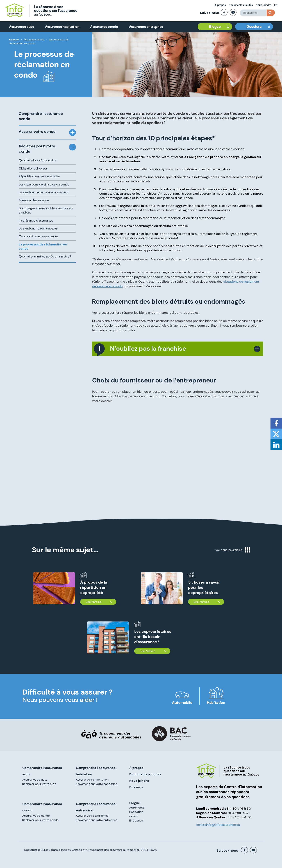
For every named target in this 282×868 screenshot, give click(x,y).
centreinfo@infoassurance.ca (218, 825)
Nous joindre (263, 5)
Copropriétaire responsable (38, 236)
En (276, 5)
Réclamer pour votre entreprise (97, 820)
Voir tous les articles (233, 550)
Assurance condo (104, 27)
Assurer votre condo (37, 132)
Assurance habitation (62, 27)
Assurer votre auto (35, 780)
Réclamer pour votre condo (37, 149)
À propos (220, 5)
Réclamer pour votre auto (39, 784)
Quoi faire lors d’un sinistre (37, 160)
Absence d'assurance (34, 200)
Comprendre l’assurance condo (41, 116)
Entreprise (136, 821)
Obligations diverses (33, 168)
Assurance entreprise (146, 27)
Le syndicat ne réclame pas (38, 228)
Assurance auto (22, 27)
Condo (134, 816)
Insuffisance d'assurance (36, 221)
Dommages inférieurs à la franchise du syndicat (46, 210)
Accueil (14, 40)
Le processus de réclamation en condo (43, 246)
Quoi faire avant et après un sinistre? (45, 256)
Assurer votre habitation (92, 780)
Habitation (216, 703)
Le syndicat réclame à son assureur (44, 192)
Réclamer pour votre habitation (97, 784)
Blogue (215, 27)
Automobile (182, 703)
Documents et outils (241, 5)
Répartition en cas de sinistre (39, 176)
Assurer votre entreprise (92, 816)
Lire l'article (93, 602)
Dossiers (254, 27)
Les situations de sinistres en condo (44, 184)
